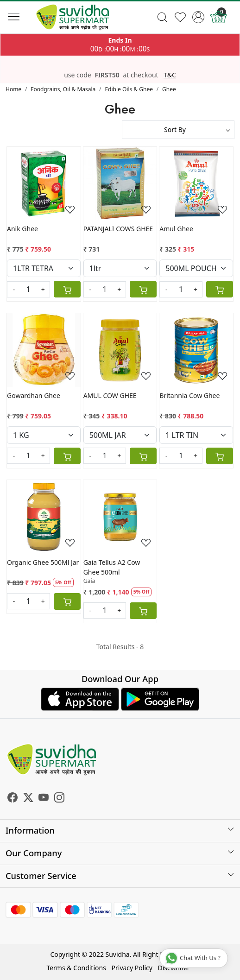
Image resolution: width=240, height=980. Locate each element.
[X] (28, 799)
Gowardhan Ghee (34, 395)
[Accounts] (199, 17)
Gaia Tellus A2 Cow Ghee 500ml (112, 567)
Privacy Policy (132, 968)
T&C (170, 75)
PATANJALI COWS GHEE (118, 229)
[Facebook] (13, 799)
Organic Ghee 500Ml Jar (43, 562)
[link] (162, 17)
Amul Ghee (176, 229)
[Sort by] (178, 130)
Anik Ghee (22, 229)
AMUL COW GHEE (110, 395)
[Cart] (67, 289)
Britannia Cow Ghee (189, 395)
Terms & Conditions (76, 968)
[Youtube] (44, 799)
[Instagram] (59, 799)
